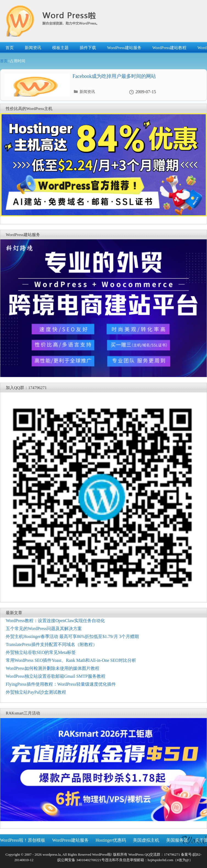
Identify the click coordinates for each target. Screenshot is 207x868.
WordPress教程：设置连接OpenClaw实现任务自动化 (55, 621)
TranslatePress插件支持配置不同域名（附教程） (51, 644)
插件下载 (88, 48)
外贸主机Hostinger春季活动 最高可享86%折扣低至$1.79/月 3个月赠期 (72, 636)
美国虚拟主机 (146, 840)
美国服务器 (177, 840)
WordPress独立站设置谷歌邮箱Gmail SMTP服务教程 (56, 676)
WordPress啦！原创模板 (23, 840)
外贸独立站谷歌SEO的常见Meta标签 (41, 652)
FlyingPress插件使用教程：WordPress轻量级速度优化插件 (61, 684)
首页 (10, 48)
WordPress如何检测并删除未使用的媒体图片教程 (53, 668)
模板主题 (60, 48)
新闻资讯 (33, 48)
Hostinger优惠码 (111, 840)
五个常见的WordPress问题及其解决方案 (44, 629)
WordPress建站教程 (170, 48)
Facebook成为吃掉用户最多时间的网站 (114, 76)
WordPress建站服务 (124, 48)
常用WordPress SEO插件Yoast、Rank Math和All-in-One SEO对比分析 (71, 660)
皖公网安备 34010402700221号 (81, 860)
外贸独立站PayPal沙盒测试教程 (36, 692)
